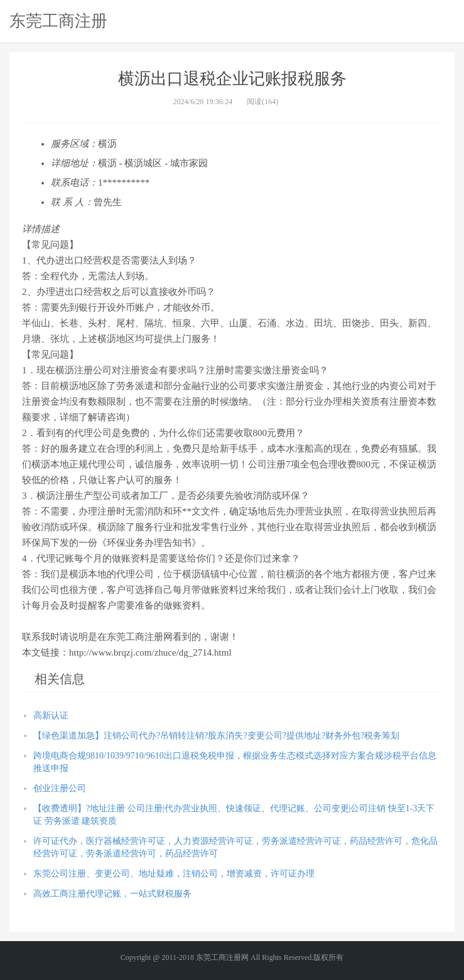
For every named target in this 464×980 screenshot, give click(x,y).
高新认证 (51, 716)
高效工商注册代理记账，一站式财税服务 (112, 894)
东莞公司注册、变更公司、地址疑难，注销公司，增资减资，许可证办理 (174, 874)
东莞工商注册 (58, 21)
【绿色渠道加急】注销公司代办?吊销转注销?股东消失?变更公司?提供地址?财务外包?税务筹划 (216, 736)
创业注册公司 (60, 788)
